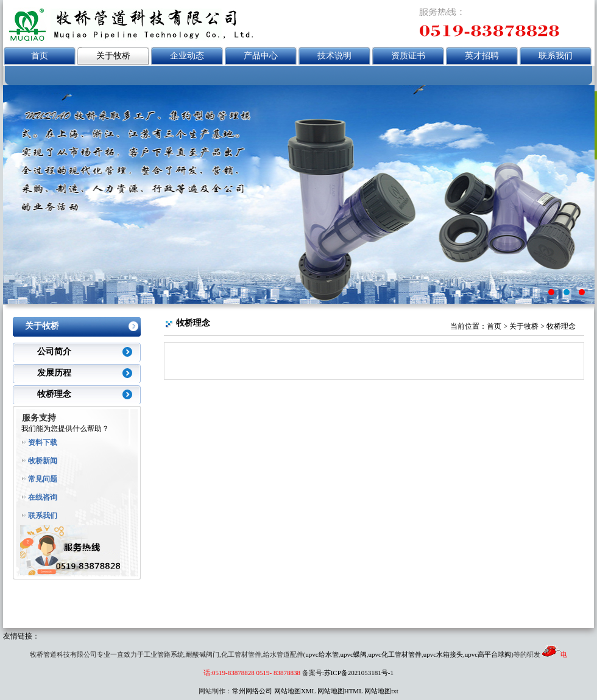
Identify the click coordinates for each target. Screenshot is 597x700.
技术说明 (334, 56)
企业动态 (187, 56)
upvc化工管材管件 (395, 654)
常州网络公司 (252, 691)
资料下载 (43, 443)
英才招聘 (482, 56)
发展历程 (54, 373)
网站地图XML (295, 691)
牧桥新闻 (43, 461)
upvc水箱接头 (443, 654)
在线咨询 (43, 497)
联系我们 (556, 56)
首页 (40, 56)
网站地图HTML (340, 691)
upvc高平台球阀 (488, 654)
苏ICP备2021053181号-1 (359, 673)
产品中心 (261, 56)
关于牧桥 (113, 56)
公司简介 (54, 352)
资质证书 (408, 56)
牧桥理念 (54, 394)
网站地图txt (381, 691)
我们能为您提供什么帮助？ (65, 429)
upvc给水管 (322, 654)
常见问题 (43, 479)
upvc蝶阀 (353, 654)
